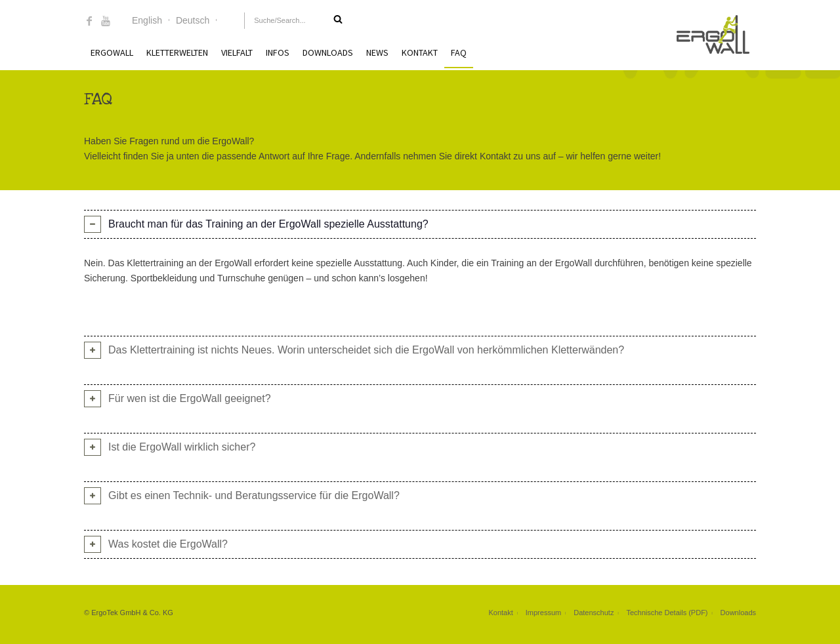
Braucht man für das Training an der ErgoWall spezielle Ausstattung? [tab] (268, 224)
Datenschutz (594, 613)
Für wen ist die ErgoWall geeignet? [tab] (190, 398)
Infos (278, 52)
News (377, 52)
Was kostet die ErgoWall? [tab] (168, 544)
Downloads (328, 52)
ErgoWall (112, 52)
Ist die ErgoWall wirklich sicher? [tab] (182, 447)
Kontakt (420, 52)
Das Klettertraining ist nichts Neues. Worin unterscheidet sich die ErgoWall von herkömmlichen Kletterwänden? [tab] (366, 350)
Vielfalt (237, 52)
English (147, 20)
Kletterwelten (177, 52)
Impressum (543, 613)
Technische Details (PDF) (667, 613)
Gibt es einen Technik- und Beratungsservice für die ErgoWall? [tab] (254, 495)
